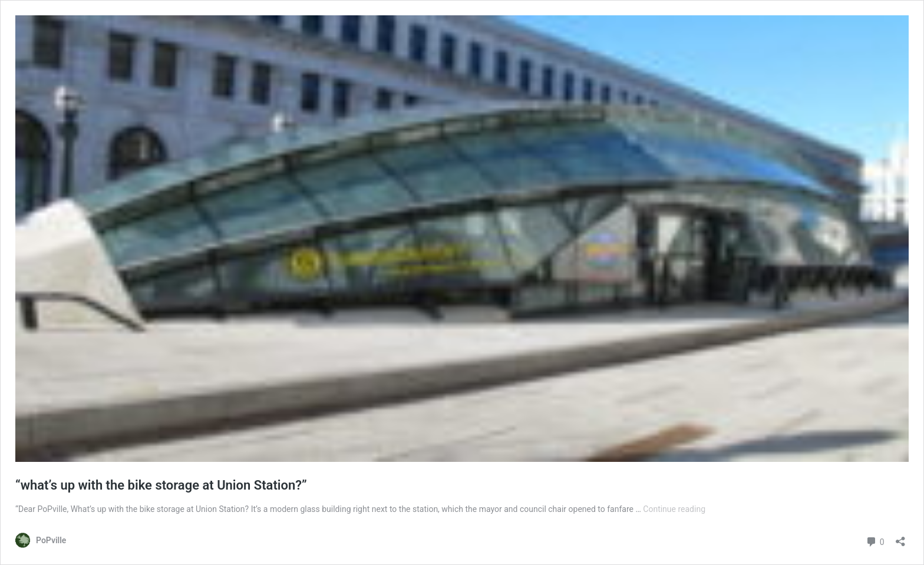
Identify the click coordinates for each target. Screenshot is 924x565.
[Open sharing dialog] (900, 538)
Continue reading (674, 509)
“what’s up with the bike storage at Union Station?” (161, 485)
